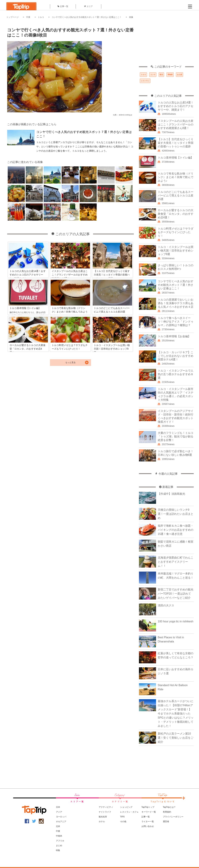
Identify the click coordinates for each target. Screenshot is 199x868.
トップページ (12, 17)
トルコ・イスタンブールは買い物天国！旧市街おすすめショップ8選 (176, 251)
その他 (123, 822)
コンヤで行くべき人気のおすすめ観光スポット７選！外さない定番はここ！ (87, 17)
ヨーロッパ (61, 817)
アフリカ (60, 841)
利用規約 (167, 812)
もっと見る (70, 362)
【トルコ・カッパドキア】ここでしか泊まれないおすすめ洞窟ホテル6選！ (176, 356)
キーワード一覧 (149, 812)
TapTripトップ (148, 807)
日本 (58, 807)
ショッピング (126, 807)
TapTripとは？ (169, 807)
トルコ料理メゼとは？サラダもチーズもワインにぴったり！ (176, 232)
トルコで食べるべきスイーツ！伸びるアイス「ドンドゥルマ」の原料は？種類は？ (176, 322)
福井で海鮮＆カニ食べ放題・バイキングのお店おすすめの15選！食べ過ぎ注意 (176, 530)
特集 (58, 850)
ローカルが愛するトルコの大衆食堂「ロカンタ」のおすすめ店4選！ (176, 214)
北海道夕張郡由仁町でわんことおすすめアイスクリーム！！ (176, 562)
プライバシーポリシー (173, 817)
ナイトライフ (105, 812)
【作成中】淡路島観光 (171, 494)
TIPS (122, 817)
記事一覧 (63, 6)
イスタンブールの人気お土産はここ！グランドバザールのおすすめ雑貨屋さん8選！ (176, 124)
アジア (59, 812)
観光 (161, 75)
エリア (88, 6)
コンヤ (153, 75)
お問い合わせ (148, 826)
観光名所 (103, 817)
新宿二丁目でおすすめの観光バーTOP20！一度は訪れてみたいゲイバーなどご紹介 (176, 594)
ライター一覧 (148, 822)
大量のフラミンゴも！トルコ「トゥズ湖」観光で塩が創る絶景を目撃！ (176, 436)
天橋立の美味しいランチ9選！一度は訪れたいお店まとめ (176, 514)
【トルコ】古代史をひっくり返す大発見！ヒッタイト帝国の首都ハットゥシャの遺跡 (176, 143)
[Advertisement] (166, 44)
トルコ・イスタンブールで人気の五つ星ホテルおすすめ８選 (176, 374)
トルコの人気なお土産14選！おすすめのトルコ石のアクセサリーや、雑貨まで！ (176, 106)
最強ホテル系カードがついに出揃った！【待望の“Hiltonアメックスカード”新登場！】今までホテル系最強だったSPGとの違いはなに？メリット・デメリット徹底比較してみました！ (176, 714)
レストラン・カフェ (129, 812)
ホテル (102, 822)
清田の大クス (166, 605)
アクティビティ (106, 807)
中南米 (59, 836)
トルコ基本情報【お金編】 (174, 336)
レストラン (145, 81)
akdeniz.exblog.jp (125, 115)
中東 (28, 17)
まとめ (59, 846)
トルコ (41, 17)
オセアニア (61, 822)
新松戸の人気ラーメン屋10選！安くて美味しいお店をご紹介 (176, 738)
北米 (58, 826)
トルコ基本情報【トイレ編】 (176, 158)
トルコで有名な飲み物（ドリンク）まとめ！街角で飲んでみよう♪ (176, 177)
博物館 (170, 75)
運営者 (166, 822)
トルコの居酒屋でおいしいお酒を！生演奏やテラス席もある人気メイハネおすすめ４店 (176, 303)
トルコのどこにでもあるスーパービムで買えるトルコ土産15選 (176, 195)
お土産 (179, 75)
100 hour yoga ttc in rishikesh (176, 621)
